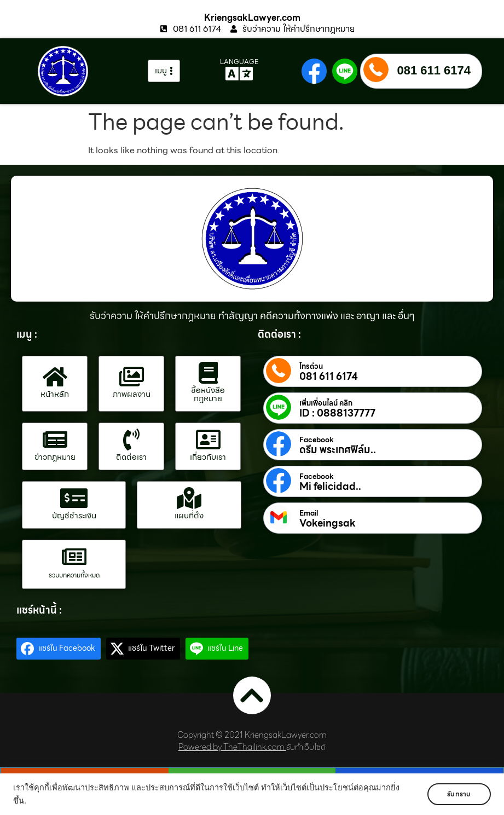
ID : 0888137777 (337, 413)
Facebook (317, 440)
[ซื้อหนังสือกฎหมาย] (208, 373)
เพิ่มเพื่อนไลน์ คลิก (326, 403)
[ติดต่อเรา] (131, 440)
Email (309, 513)
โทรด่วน (311, 367)
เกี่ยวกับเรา (208, 457)
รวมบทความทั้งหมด (74, 575)
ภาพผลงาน (132, 394)
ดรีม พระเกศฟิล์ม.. (338, 450)
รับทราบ (459, 794)
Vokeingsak (328, 523)
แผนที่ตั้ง (189, 516)
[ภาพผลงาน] (131, 377)
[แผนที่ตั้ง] (189, 498)
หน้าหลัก (55, 394)
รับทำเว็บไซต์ (306, 747)
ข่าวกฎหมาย (55, 457)
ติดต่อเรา (131, 457)
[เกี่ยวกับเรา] (208, 440)
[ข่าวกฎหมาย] (55, 440)
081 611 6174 (434, 70)
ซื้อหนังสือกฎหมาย (208, 394)
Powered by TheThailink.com (231, 747)
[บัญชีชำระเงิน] (74, 498)
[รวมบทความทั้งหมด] (74, 557)
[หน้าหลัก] (55, 377)
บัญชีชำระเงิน (74, 516)
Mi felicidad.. (330, 487)
